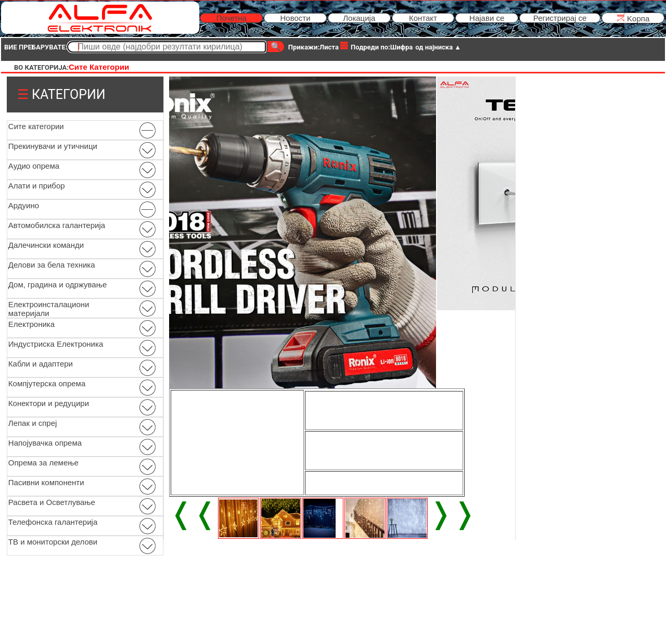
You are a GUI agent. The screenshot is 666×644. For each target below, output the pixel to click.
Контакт (423, 18)
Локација (359, 18)
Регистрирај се (560, 18)
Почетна (232, 18)
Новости (295, 18)
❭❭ (453, 513)
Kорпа (633, 18)
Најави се (487, 18)
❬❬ (193, 513)
